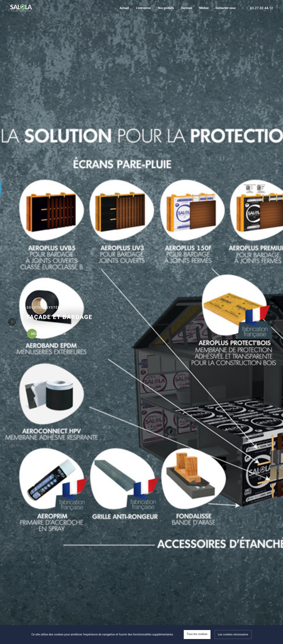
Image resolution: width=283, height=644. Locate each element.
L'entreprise (143, 8)
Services (187, 8)
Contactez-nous (226, 8)
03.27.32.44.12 (260, 8)
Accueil (124, 8)
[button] (271, 322)
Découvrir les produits (46, 334)
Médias (204, 8)
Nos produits (166, 8)
